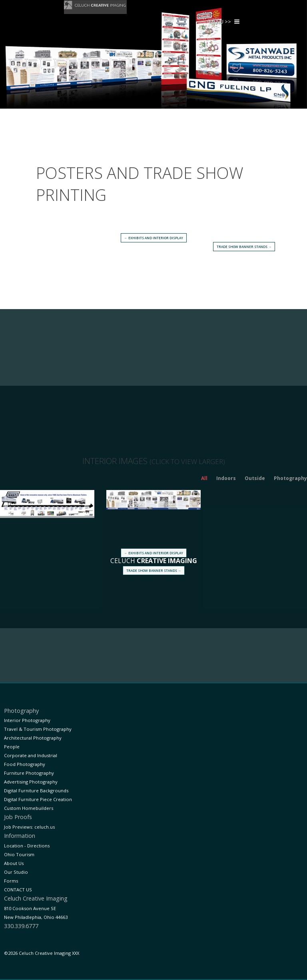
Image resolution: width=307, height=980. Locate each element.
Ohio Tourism (19, 854)
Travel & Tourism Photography (38, 729)
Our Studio (16, 872)
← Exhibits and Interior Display (154, 238)
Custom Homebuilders (29, 808)
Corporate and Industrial (31, 755)
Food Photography (25, 764)
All (204, 478)
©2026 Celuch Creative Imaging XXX (42, 953)
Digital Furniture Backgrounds (36, 791)
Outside (255, 478)
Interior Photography (27, 720)
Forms (11, 881)
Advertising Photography (31, 782)
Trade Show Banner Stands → (244, 247)
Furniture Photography (29, 773)
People (12, 747)
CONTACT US (18, 890)
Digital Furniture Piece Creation (38, 799)
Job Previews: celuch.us (29, 827)
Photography (290, 478)
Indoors (226, 478)
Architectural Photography (33, 738)
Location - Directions (27, 846)
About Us (14, 863)
